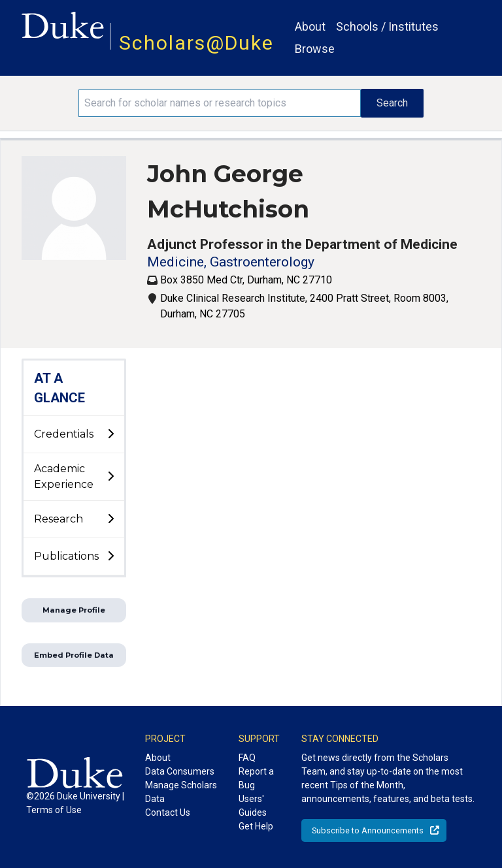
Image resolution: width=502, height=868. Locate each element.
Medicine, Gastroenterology (231, 262)
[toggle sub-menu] (110, 434)
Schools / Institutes (387, 26)
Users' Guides (253, 806)
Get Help (256, 826)
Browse (315, 49)
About (310, 26)
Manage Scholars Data (181, 792)
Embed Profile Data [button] (74, 655)
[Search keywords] (220, 103)
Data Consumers (180, 771)
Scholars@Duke (196, 43)
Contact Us (168, 812)
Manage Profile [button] (74, 610)
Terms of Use (54, 810)
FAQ (247, 758)
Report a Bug (256, 778)
